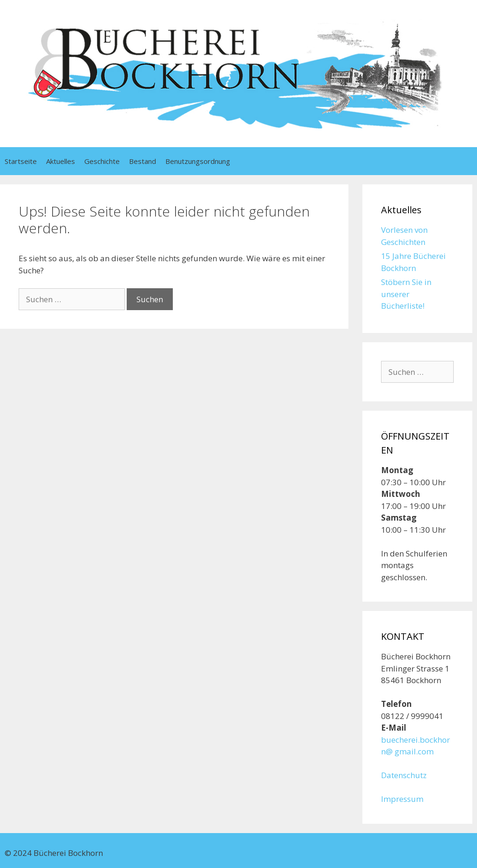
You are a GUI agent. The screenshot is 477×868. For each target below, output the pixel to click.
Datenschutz (404, 775)
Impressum (402, 799)
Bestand (143, 161)
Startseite (21, 161)
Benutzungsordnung (198, 161)
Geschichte (102, 161)
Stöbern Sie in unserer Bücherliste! (406, 294)
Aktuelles (61, 161)
